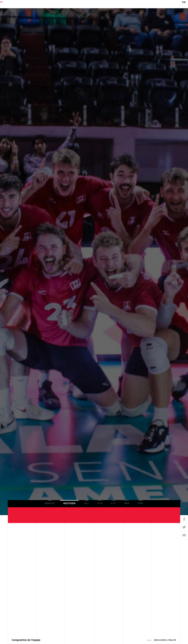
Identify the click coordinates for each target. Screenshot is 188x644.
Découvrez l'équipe (165, 638)
